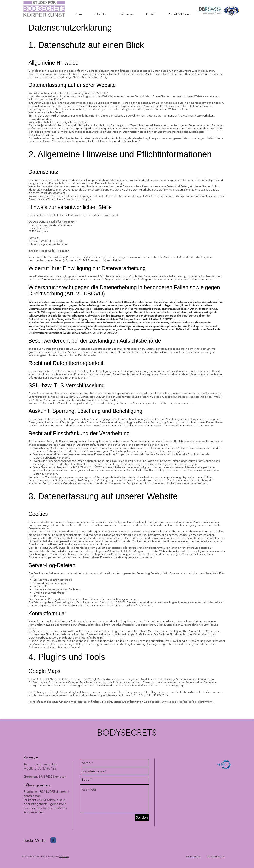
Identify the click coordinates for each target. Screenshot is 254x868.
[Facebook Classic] (53, 840)
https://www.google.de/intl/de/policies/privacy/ (184, 702)
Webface (64, 856)
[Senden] (142, 817)
